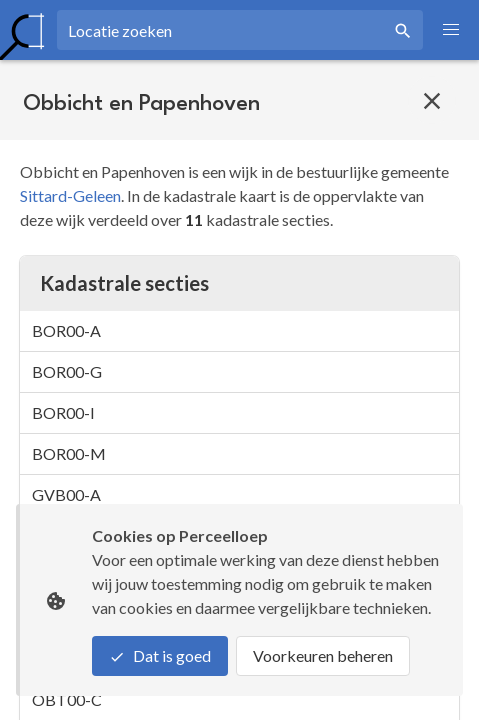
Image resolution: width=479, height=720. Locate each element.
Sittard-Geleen (70, 195)
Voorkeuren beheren (323, 655)
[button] (451, 30)
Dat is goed (160, 655)
